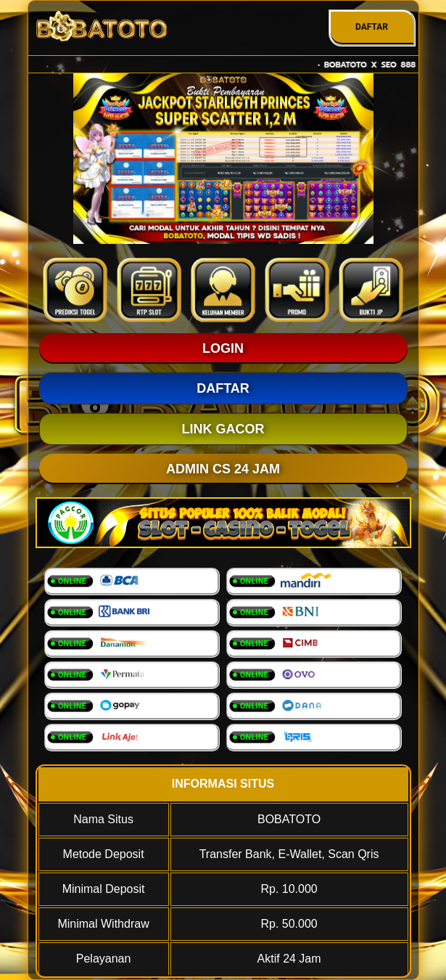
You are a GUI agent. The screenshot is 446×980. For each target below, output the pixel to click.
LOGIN (223, 348)
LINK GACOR (223, 429)
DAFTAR (372, 27)
